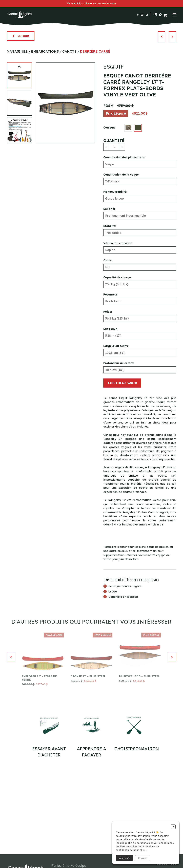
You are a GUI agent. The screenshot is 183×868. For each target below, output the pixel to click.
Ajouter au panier (122, 383)
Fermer (143, 858)
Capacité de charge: (117, 277)
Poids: (108, 312)
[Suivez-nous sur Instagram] (142, 15)
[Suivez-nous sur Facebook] (138, 15)
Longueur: (110, 329)
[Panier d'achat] (165, 15)
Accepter (124, 858)
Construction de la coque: (121, 175)
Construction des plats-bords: (124, 157)
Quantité (114, 141)
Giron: (108, 260)
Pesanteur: (111, 294)
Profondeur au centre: (119, 363)
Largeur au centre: (116, 346)
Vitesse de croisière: (118, 243)
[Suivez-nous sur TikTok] (147, 15)
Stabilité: (110, 226)
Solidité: (109, 209)
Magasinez (17, 51)
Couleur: (109, 128)
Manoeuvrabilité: (115, 192)
